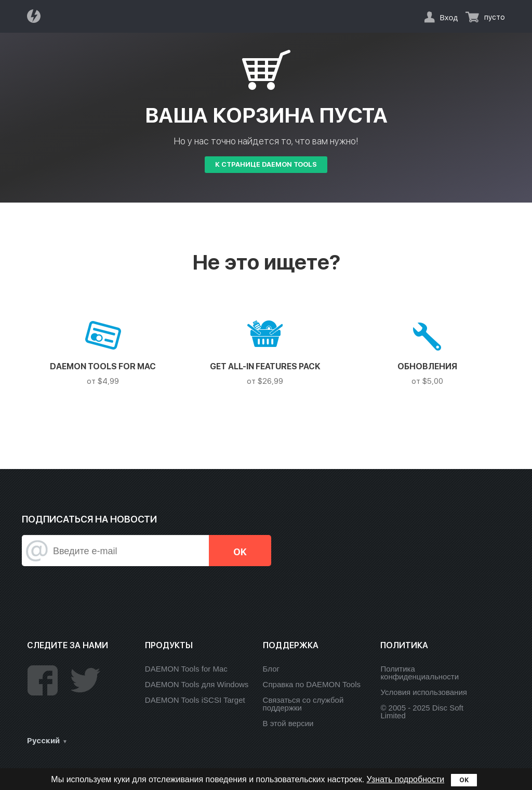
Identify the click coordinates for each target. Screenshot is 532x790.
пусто (495, 17)
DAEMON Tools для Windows (197, 684)
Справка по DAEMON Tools (312, 684)
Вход (449, 17)
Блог (271, 669)
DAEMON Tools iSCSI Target (195, 700)
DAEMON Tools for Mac (186, 669)
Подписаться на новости (89, 519)
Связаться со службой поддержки (303, 704)
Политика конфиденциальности (420, 673)
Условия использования (424, 692)
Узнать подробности (406, 779)
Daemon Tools (37, 16)
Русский (43, 741)
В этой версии (288, 723)
